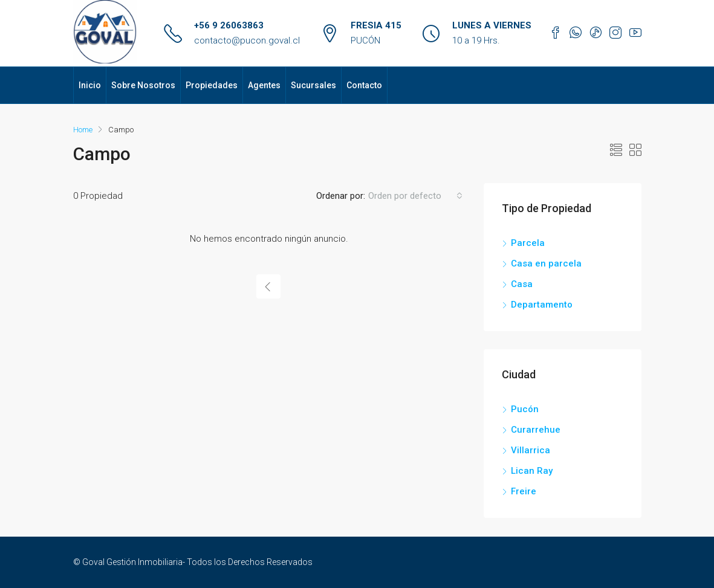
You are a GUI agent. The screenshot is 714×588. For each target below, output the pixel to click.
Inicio (90, 85)
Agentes (264, 85)
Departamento (542, 305)
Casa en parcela (546, 263)
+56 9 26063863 (229, 25)
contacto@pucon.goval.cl (247, 40)
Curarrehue (536, 430)
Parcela (528, 243)
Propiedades (212, 85)
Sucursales (313, 85)
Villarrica (531, 450)
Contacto (364, 85)
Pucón (525, 409)
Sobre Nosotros (143, 85)
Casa (522, 284)
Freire (524, 491)
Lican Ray (532, 471)
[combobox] (415, 196)
